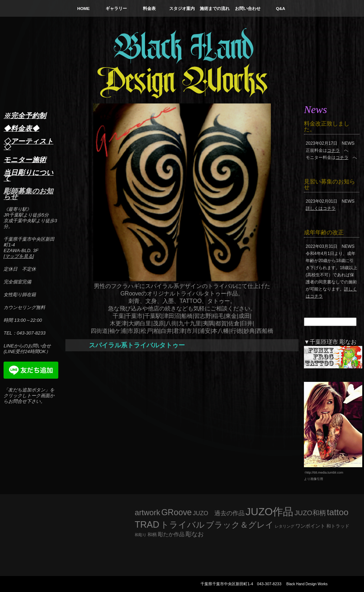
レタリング (285, 526)
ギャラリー (116, 8)
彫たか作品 (171, 534)
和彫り (141, 535)
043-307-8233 (269, 584)
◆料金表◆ (21, 128)
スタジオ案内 (182, 8)
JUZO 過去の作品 (218, 513)
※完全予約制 (25, 116)
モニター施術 (25, 160)
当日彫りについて (28, 175)
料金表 (149, 8)
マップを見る (19, 256)
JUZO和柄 (310, 513)
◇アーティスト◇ (28, 144)
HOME (83, 8)
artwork (148, 513)
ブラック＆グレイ (240, 525)
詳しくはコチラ (321, 208)
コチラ (333, 150)
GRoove (177, 512)
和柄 (152, 535)
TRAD (147, 524)
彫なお (195, 534)
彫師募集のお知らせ (28, 194)
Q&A (280, 8)
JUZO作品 (270, 511)
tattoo (338, 512)
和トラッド (338, 526)
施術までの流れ (215, 8)
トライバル (183, 525)
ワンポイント (310, 526)
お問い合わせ (248, 8)
